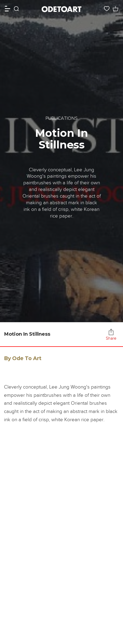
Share (111, 335)
